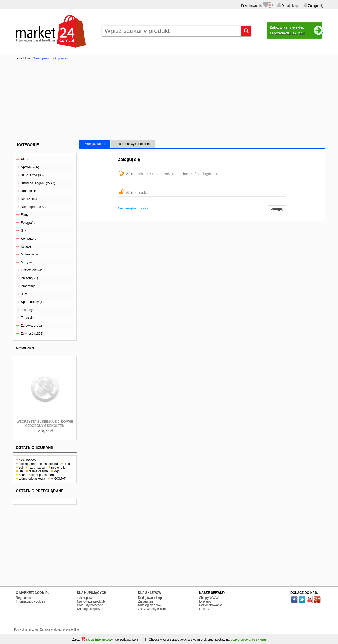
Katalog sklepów (88, 609)
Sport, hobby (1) (32, 302)
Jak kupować (86, 598)
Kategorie (28, 145)
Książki (26, 246)
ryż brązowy (37, 468)
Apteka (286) (30, 167)
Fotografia (28, 223)
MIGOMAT (58, 479)
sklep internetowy (97, 640)
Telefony (27, 310)
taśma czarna (38, 471)
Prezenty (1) (29, 278)
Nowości (25, 348)
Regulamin (23, 598)
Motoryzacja (29, 254)
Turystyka (28, 318)
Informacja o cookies (30, 601)
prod (67, 464)
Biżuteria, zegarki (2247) (38, 183)
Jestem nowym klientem (133, 144)
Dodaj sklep (289, 6)
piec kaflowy (27, 460)
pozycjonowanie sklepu (248, 640)
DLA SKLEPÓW (150, 593)
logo (57, 471)
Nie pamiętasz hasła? (133, 208)
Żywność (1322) (32, 334)
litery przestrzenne (44, 475)
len (21, 471)
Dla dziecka (29, 199)
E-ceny (204, 609)
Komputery (29, 239)
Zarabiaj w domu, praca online (60, 629)
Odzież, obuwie (32, 270)
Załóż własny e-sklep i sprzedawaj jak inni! (296, 31)
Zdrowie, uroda (31, 326)
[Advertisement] (169, 100)
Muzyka (26, 262)
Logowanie (62, 58)
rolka (22, 475)
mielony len (59, 468)
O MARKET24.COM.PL (33, 593)
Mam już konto (95, 144)
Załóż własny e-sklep (153, 609)
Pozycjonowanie (211, 605)
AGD (24, 159)
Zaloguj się (315, 6)
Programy (28, 286)
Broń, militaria (30, 191)
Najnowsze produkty (91, 601)
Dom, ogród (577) (33, 207)
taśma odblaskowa (32, 479)
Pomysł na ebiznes (26, 629)
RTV (24, 294)
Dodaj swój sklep (150, 598)
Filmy (25, 215)
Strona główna (42, 58)
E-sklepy (205, 601)
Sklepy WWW (209, 598)
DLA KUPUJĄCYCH (91, 593)
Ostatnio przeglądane (40, 491)
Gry (23, 231)
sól (21, 468)
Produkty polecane (90, 605)
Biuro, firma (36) (32, 175)
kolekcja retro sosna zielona (38, 464)
